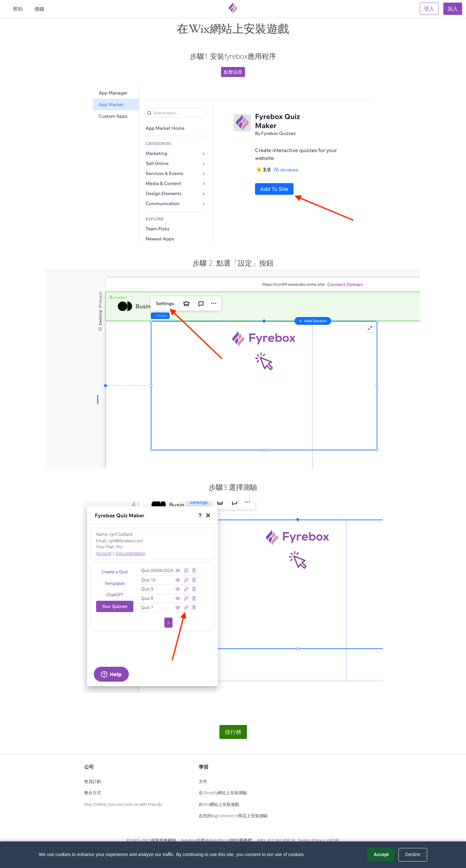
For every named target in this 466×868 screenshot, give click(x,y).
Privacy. (319, 840)
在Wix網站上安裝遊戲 (219, 804)
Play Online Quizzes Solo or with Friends (123, 804)
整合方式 (93, 793)
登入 (429, 9)
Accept (381, 854)
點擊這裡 (233, 72)
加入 (453, 9)
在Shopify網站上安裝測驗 (223, 793)
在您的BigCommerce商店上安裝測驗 (233, 816)
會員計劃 (93, 781)
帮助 (18, 9)
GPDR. (333, 840)
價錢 (39, 9)
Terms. (304, 840)
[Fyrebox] (233, 8)
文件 (203, 781)
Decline (413, 854)
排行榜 (233, 732)
